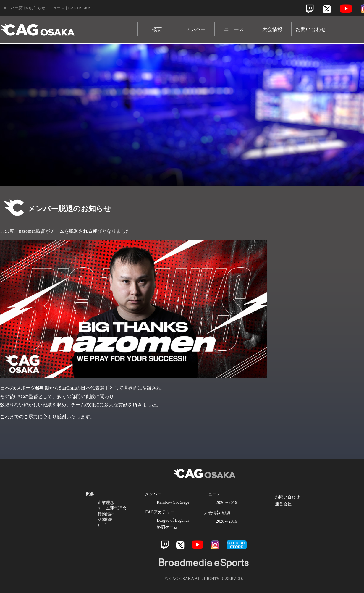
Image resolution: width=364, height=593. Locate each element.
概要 (157, 29)
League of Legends (173, 520)
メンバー (195, 29)
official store (237, 545)
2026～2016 (227, 502)
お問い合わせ (311, 29)
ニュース (234, 29)
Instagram (215, 545)
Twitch (310, 9)
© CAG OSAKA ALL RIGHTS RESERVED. (204, 579)
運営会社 (283, 504)
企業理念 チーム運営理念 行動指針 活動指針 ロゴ (112, 514)
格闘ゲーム (167, 527)
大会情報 (272, 29)
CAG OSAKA (69, 27)
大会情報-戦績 (217, 513)
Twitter (327, 9)
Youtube (346, 9)
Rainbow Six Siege (173, 502)
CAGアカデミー (160, 512)
